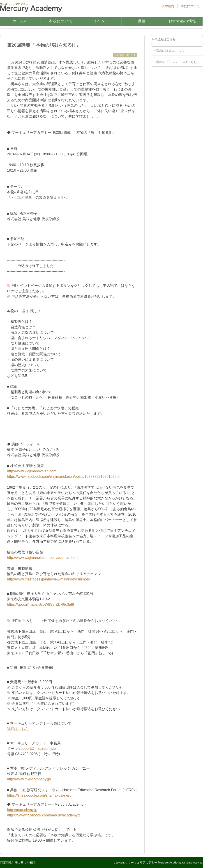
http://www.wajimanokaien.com (32, 471)
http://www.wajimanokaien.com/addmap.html (43, 558)
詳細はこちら (18, 729)
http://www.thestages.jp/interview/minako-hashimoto (48, 579)
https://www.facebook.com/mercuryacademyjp (44, 815)
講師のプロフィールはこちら (176, 62)
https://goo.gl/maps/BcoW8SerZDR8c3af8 (40, 604)
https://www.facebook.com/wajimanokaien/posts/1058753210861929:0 (63, 477)
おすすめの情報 (182, 21)
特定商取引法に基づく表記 (18, 862)
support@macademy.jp (37, 749)
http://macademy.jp (22, 810)
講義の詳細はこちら (170, 51)
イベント (101, 21)
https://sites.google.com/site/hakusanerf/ (39, 795)
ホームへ (20, 21)
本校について (190, 6)
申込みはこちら (165, 39)
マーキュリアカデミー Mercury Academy (155, 862)
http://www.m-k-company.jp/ (29, 779)
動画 (142, 21)
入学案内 (168, 6)
